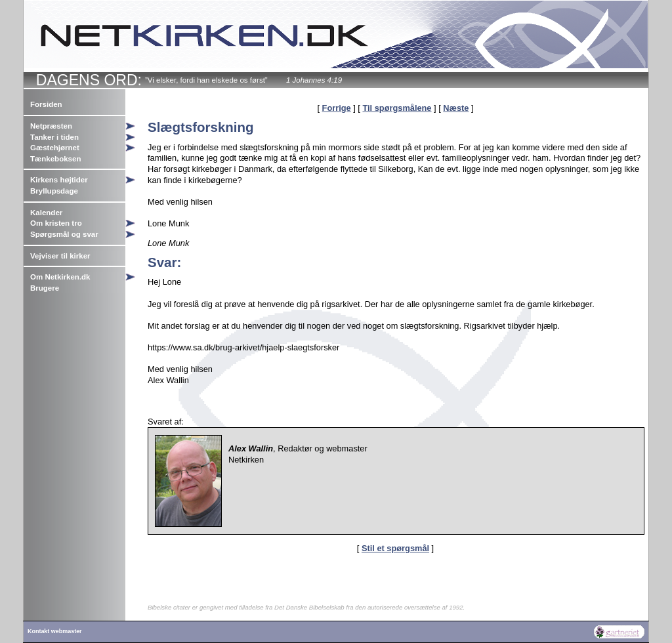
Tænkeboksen (55, 159)
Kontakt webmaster (55, 631)
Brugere (45, 288)
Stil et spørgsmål (395, 548)
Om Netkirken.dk (60, 277)
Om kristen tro (56, 223)
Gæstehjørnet (55, 148)
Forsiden (46, 104)
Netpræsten (51, 126)
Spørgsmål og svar (64, 234)
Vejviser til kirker (60, 256)
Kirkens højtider (59, 180)
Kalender (46, 213)
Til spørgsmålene (397, 108)
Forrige (337, 108)
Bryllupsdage (54, 191)
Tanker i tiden (54, 137)
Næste (456, 108)
